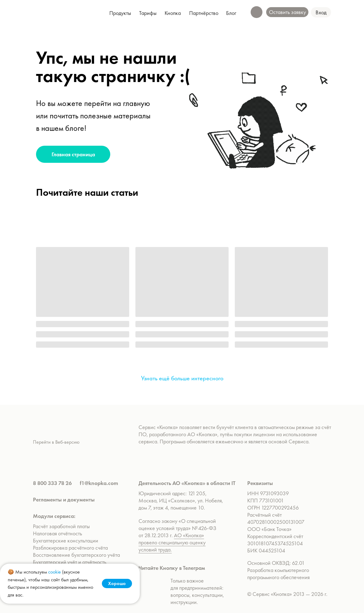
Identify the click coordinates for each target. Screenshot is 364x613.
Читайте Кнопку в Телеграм (172, 568)
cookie (55, 572)
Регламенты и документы (64, 499)
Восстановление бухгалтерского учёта (76, 555)
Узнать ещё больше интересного (182, 378)
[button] (321, 12)
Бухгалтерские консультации (66, 540)
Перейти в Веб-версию (56, 442)
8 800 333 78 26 (52, 483)
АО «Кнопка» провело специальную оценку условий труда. (172, 542)
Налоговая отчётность (57, 533)
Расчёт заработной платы (62, 526)
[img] (59, 13)
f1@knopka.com (99, 483)
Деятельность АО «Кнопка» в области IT (187, 483)
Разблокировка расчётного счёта (70, 548)
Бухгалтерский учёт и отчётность (70, 562)
